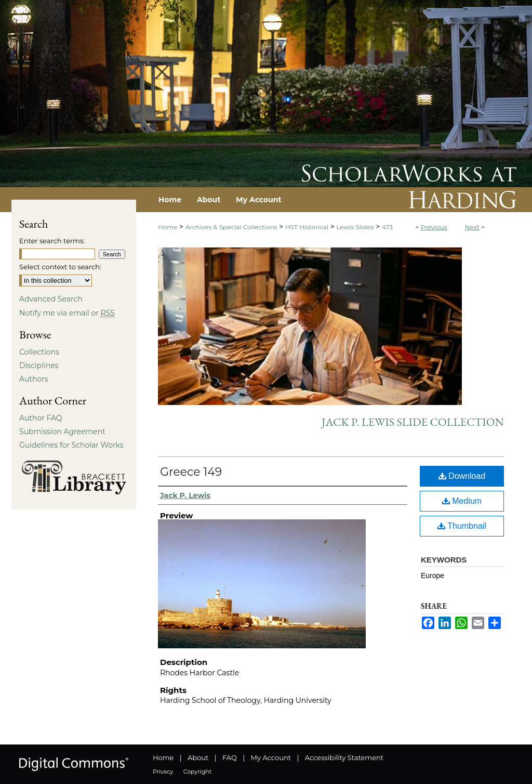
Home (168, 227)
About (198, 757)
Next (472, 227)
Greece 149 (191, 472)
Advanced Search (51, 299)
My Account (271, 757)
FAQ (230, 757)
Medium (462, 501)
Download (462, 476)
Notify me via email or (67, 313)
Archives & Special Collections (231, 227)
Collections (39, 352)
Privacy (163, 772)
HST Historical (307, 227)
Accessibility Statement (344, 757)
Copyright (197, 772)
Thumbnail (462, 526)
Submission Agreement (62, 432)
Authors (34, 379)
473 (387, 227)
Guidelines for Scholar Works (71, 445)
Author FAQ (41, 418)
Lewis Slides (355, 227)
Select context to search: (60, 267)
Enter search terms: (52, 241)
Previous (434, 227)
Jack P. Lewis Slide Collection (413, 422)
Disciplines (39, 365)
